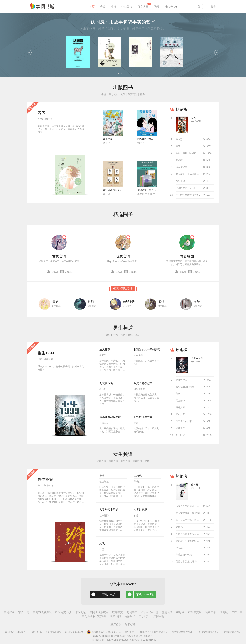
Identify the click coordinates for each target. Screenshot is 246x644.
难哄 (102, 543)
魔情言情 (167, 612)
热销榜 (181, 350)
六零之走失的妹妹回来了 (188, 506)
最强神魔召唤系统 (110, 417)
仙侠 (130, 335)
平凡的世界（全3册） (187, 188)
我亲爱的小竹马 (145, 139)
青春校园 (187, 256)
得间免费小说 (63, 612)
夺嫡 (178, 146)
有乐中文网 (195, 612)
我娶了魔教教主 (143, 383)
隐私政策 (130, 624)
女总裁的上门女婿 (185, 387)
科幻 (91, 302)
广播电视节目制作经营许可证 (153, 632)
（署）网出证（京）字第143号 (45, 632)
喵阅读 (224, 612)
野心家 (179, 548)
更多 (142, 94)
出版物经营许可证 (232, 632)
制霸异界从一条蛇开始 (147, 349)
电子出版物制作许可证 (208, 632)
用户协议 (116, 624)
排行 (113, 7)
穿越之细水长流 (184, 555)
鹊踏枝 (179, 160)
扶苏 (194, 118)
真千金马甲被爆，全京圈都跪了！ (193, 520)
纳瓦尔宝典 (181, 167)
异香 (102, 476)
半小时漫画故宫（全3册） (189, 195)
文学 (123, 94)
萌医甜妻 (108, 139)
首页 (92, 7)
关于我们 (144, 616)
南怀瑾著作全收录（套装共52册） (121, 190)
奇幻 (116, 335)
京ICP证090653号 (74, 632)
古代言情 (59, 256)
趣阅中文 (132, 612)
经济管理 (133, 94)
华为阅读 (81, 612)
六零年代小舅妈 (109, 510)
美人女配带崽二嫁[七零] (188, 513)
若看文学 (211, 612)
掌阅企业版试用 (99, 612)
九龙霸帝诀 (106, 383)
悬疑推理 (129, 302)
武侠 (161, 302)
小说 (104, 94)
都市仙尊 (180, 414)
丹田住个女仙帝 (184, 421)
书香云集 (237, 612)
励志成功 (113, 94)
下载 (156, 7)
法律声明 (159, 616)
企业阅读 (127, 7)
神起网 (180, 612)
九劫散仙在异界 (143, 417)
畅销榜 (181, 109)
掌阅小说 (24, 612)
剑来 (178, 394)
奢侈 (42, 113)
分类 (103, 7)
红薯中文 (117, 612)
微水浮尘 (180, 139)
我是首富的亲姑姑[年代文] (189, 562)
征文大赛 (143, 7)
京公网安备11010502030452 (104, 632)
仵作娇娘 (45, 479)
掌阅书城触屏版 (42, 612)
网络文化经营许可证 (182, 632)
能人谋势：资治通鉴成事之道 (191, 174)
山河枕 (138, 476)
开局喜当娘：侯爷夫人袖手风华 (192, 534)
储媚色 (179, 527)
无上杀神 (180, 401)
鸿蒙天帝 (180, 428)
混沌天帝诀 (181, 380)
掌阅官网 (9, 612)
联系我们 (115, 616)
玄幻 (108, 335)
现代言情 (123, 256)
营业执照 (130, 632)
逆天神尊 (105, 349)
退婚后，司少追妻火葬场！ (189, 541)
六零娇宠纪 (140, 510)
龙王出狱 (180, 435)
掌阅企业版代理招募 (94, 616)
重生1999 (46, 353)
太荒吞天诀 (197, 358)
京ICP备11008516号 (15, 632)
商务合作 (130, 616)
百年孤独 (180, 181)
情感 (55, 302)
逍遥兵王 (180, 408)
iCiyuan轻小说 (150, 612)
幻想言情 (125, 461)
